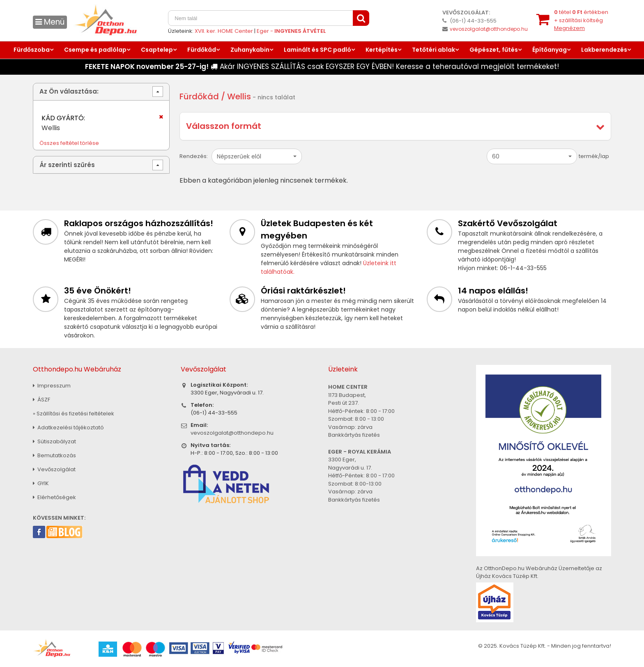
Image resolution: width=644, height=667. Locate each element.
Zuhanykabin (250, 50)
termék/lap (594, 156)
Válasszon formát (224, 126)
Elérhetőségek (54, 497)
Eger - (291, 31)
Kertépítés (382, 50)
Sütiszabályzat (54, 441)
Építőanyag (550, 50)
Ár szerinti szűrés (67, 165)
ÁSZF (41, 400)
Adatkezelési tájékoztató (68, 427)
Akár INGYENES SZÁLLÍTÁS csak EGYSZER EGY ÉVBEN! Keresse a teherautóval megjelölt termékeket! (322, 66)
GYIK (41, 483)
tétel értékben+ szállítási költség (581, 20)
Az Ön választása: (69, 91)
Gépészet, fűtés (494, 50)
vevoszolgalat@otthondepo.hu (489, 29)
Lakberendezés (604, 50)
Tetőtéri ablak (434, 50)
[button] (257, 156)
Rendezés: (194, 156)
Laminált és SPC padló (317, 50)
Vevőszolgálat (54, 469)
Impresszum (52, 386)
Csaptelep (157, 50)
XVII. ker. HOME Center (224, 31)
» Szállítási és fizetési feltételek (74, 414)
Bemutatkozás (54, 455)
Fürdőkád (202, 50)
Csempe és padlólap (95, 50)
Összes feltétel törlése (69, 143)
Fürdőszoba (32, 50)
